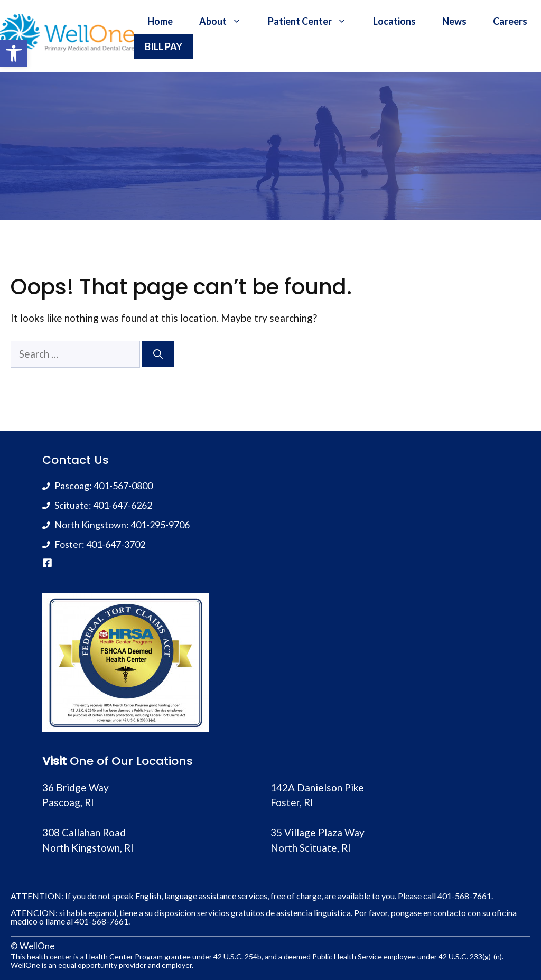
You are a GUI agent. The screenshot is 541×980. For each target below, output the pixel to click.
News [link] (454, 21)
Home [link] (160, 21)
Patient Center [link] (314, 21)
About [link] (227, 21)
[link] (14, 53)
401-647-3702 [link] (116, 544)
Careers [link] (510, 21)
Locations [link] (394, 21)
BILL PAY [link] (164, 46)
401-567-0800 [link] (123, 486)
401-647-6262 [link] (123, 505)
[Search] (158, 354)
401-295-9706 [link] (160, 525)
